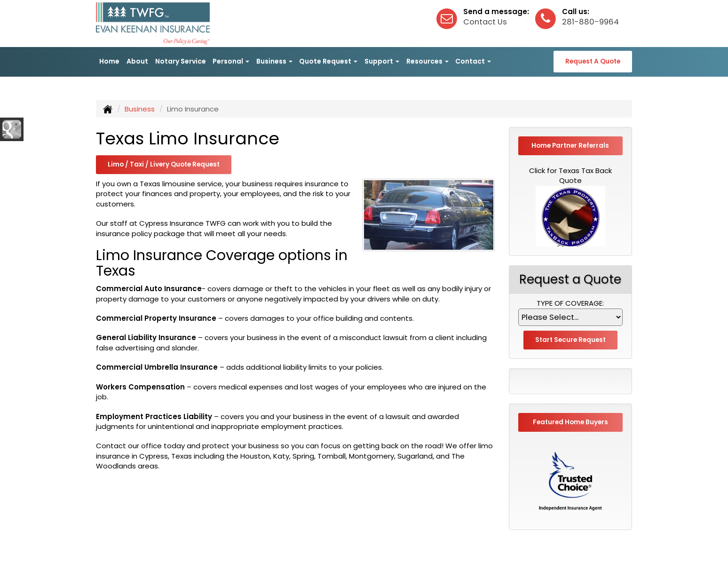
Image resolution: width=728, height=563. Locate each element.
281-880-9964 (590, 22)
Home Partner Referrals (570, 146)
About (137, 61)
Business (140, 109)
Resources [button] (427, 61)
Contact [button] (473, 61)
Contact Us (485, 22)
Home (109, 61)
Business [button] (274, 61)
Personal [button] (231, 61)
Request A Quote (593, 61)
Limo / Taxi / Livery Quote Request (164, 164)
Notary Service (181, 61)
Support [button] (382, 61)
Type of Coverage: (570, 303)
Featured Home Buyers (570, 422)
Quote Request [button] (328, 61)
